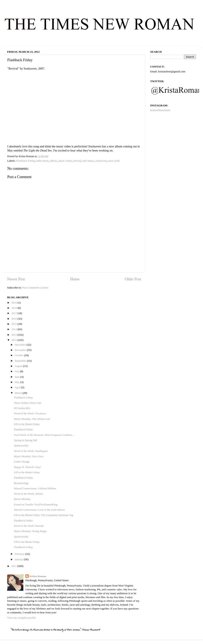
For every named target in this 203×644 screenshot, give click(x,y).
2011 (14, 566)
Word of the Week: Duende (29, 526)
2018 (14, 308)
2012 (14, 340)
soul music (88, 161)
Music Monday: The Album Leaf (32, 419)
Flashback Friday (25, 161)
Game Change (22, 462)
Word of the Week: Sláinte (28, 494)
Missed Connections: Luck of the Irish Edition (39, 510)
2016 (14, 319)
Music (54, 161)
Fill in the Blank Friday (27, 424)
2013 (14, 335)
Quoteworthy (21, 445)
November (21, 350)
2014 (14, 329)
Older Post (133, 279)
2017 (14, 313)
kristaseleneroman (160, 110)
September (21, 361)
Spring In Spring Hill (26, 440)
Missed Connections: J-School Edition (35, 488)
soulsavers (101, 161)
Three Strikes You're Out (28, 403)
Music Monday (22, 499)
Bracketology (21, 483)
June (17, 377)
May (17, 382)
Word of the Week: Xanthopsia (31, 451)
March (19, 393)
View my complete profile (21, 618)
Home (75, 279)
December (21, 345)
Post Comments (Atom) (35, 288)
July (17, 371)
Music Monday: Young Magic (30, 531)
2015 (14, 324)
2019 (14, 303)
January (19, 559)
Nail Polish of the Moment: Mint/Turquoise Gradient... (44, 435)
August (19, 366)
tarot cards (114, 161)
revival (77, 161)
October (19, 355)
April (18, 387)
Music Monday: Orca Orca (29, 456)
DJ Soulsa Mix (22, 408)
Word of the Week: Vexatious (30, 413)
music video (65, 161)
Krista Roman (38, 576)
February (20, 554)
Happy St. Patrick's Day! (28, 467)
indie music (43, 161)
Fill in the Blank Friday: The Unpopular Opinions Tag (44, 515)
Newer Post (16, 279)
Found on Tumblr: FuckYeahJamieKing (36, 504)
